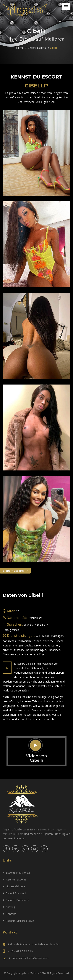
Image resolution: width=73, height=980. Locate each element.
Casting (10, 907)
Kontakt (11, 914)
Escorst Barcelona (17, 900)
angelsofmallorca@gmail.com (30, 958)
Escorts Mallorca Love (20, 921)
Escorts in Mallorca (18, 872)
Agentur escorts (16, 879)
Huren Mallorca (15, 886)
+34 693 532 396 (22, 951)
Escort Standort (16, 893)
